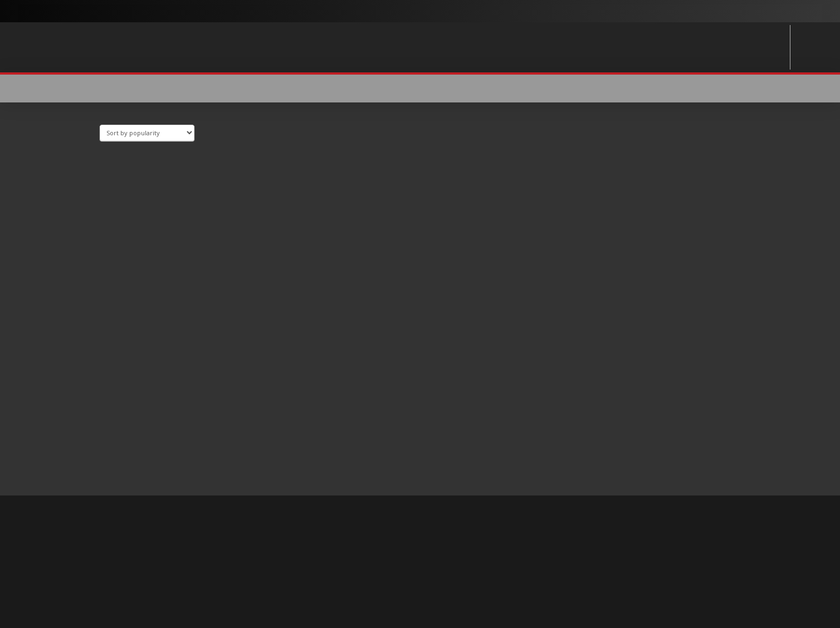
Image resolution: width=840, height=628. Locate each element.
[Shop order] (147, 133)
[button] (700, 89)
